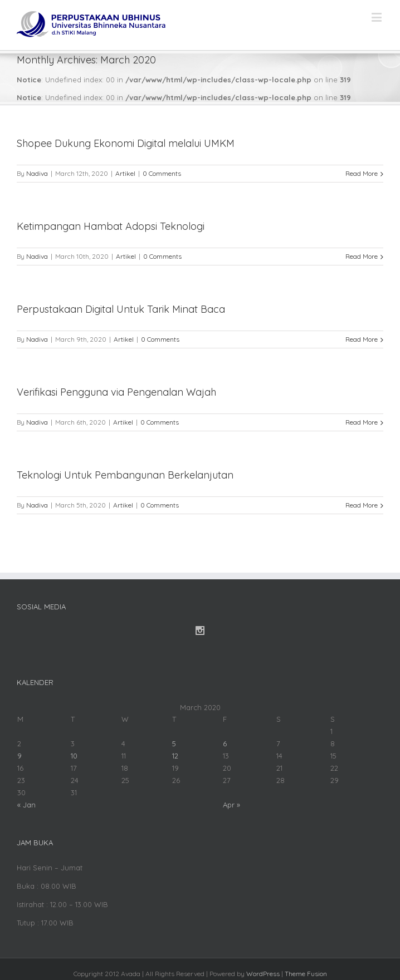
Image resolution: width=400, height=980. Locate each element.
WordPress (263, 974)
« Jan (26, 805)
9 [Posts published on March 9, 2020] (19, 756)
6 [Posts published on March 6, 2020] (225, 743)
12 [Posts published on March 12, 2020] (175, 756)
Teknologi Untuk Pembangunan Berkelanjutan (125, 475)
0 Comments (162, 173)
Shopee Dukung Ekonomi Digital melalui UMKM (126, 143)
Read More (362, 173)
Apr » (231, 805)
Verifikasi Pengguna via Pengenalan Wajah (116, 392)
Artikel (125, 173)
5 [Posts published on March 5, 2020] (174, 743)
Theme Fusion (306, 974)
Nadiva (37, 173)
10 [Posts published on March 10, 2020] (74, 756)
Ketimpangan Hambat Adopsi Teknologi (111, 226)
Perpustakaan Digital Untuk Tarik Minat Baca (121, 309)
